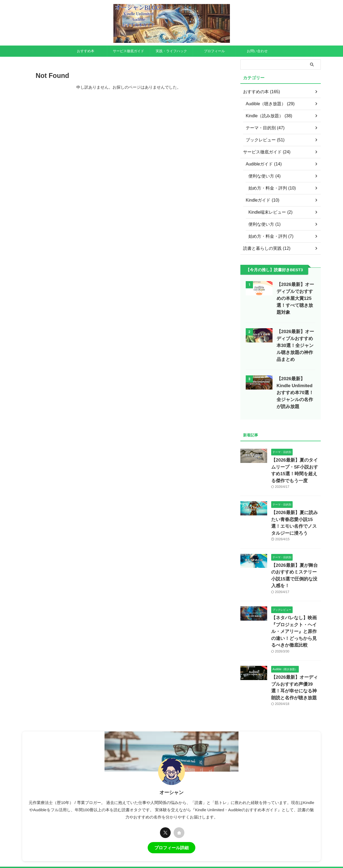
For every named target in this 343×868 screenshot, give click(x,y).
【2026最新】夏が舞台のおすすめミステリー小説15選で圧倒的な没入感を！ (296, 537)
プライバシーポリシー (132, 818)
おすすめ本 (86, 51)
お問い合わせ (257, 51)
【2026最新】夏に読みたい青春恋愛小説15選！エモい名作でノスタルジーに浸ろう (296, 494)
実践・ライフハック (171, 51)
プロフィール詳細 (171, 791)
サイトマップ (191, 818)
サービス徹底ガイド (128, 51)
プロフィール (214, 51)
